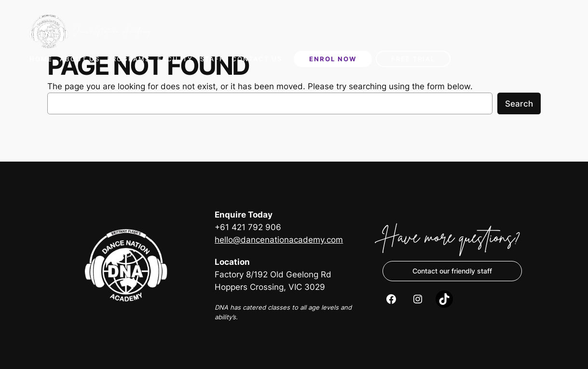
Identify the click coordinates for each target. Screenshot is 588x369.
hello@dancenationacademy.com (279, 240)
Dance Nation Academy (112, 31)
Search (519, 104)
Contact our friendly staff (452, 271)
